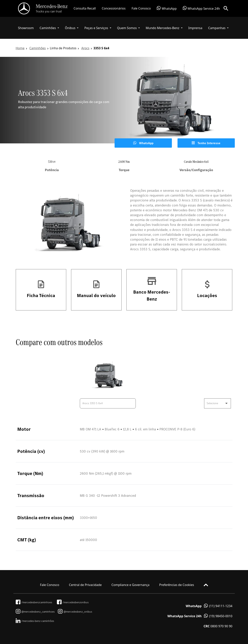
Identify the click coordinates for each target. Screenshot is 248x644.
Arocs (85, 48)
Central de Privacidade (85, 585)
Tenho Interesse (206, 143)
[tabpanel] (124, 100)
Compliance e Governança (131, 585)
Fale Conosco (141, 8)
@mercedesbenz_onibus (75, 612)
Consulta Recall (85, 8)
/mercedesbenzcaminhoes (34, 602)
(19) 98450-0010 (200, 616)
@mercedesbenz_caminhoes (35, 612)
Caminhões (37, 48)
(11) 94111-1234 (209, 606)
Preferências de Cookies (177, 585)
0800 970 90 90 (218, 626)
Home (20, 48)
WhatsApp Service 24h (201, 8)
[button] (49, 28)
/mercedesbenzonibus (73, 602)
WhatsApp (167, 8)
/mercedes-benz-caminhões (35, 621)
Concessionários (114, 8)
